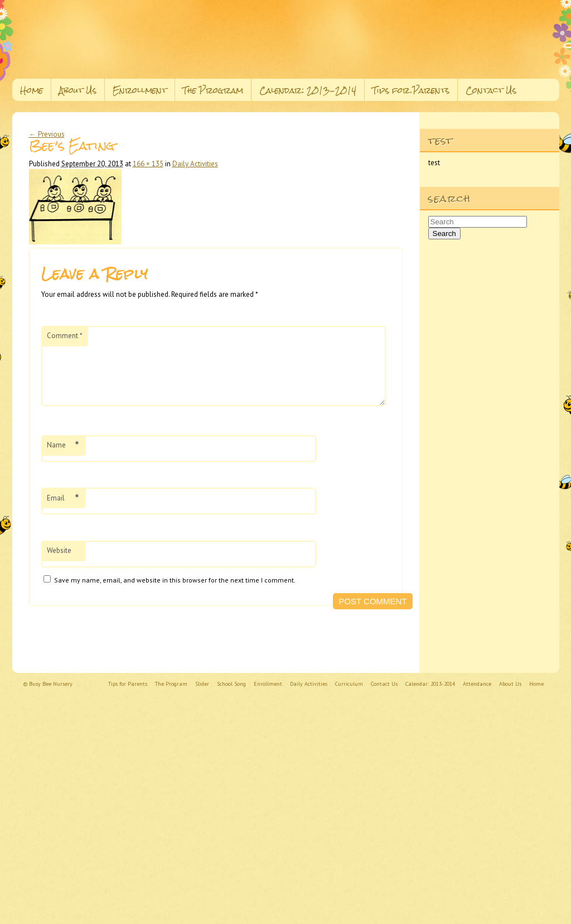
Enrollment (140, 90)
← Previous (47, 134)
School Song (231, 684)
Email (63, 512)
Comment (65, 336)
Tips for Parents (411, 90)
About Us (78, 90)
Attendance (477, 684)
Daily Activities (195, 164)
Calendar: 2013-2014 (308, 90)
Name (63, 459)
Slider (202, 684)
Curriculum (349, 684)
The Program (213, 90)
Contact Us (491, 90)
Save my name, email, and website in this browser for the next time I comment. (175, 593)
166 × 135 (148, 164)
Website (59, 564)
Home (32, 90)
